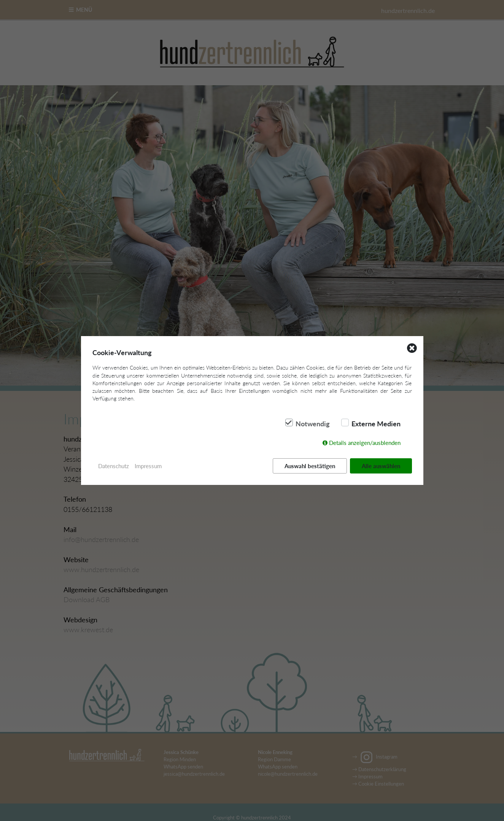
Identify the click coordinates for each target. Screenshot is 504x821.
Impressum (148, 466)
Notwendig (313, 424)
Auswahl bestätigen (310, 466)
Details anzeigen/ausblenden (365, 443)
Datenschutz (114, 466)
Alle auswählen (381, 466)
